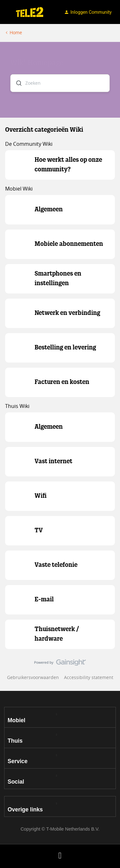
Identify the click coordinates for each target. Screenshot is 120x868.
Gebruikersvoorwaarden (33, 677)
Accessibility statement (89, 677)
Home (16, 32)
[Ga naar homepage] (30, 12)
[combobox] (60, 83)
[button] (7, 13)
